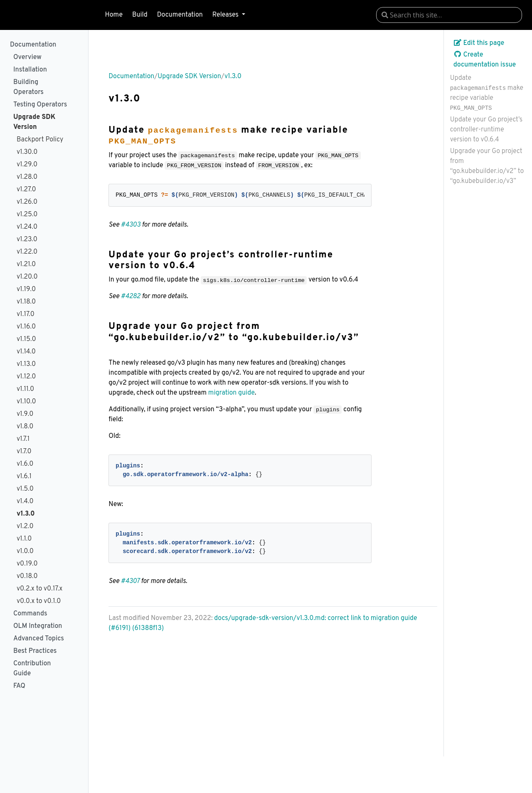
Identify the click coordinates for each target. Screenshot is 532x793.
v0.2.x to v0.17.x (39, 589)
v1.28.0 (27, 177)
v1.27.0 (26, 190)
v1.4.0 (25, 501)
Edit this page (479, 43)
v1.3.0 (26, 514)
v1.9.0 (25, 414)
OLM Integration (38, 626)
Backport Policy (40, 140)
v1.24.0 (27, 227)
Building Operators (28, 87)
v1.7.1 (23, 439)
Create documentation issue (485, 60)
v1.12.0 (26, 377)
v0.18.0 (27, 576)
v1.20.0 (27, 277)
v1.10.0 (26, 402)
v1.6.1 (24, 477)
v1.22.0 (27, 252)
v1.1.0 (24, 539)
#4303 (131, 225)
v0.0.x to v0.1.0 (39, 601)
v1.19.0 (26, 289)
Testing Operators (40, 105)
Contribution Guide (32, 669)
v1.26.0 (27, 202)
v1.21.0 (26, 264)
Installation (30, 70)
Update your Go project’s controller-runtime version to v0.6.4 (486, 130)
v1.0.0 (25, 551)
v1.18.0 (26, 302)
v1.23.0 (27, 240)
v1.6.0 (25, 464)
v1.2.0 (25, 526)
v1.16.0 (26, 327)
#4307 (130, 581)
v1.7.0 (24, 452)
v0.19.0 (27, 564)
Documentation (180, 15)
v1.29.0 (27, 165)
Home (114, 15)
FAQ (19, 686)
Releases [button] (226, 15)
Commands (30, 614)
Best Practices (35, 651)
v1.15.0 (26, 339)
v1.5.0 (25, 489)
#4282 (131, 296)
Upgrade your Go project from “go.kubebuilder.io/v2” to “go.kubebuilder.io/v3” (487, 166)
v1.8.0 (25, 427)
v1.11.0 (25, 389)
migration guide (232, 393)
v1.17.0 (26, 314)
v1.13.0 (26, 364)
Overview (27, 57)
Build (140, 15)
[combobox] (449, 15)
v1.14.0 (26, 352)
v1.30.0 (27, 152)
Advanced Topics (39, 639)
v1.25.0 (27, 215)
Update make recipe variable (487, 93)
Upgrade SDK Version (34, 122)
